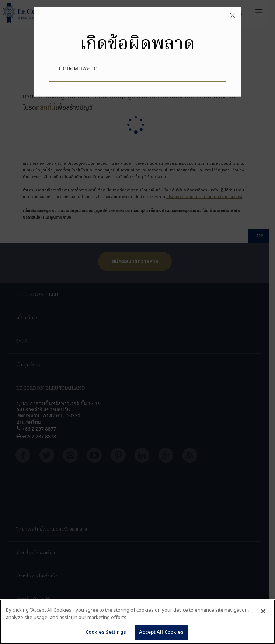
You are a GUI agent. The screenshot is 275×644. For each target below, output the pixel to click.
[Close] (232, 16)
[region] (137, 622)
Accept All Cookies (161, 632)
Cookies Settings (106, 632)
